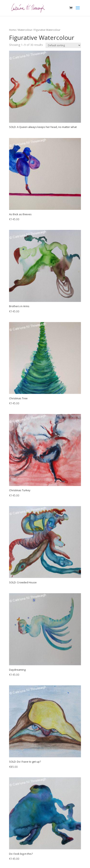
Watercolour (25, 30)
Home (12, 30)
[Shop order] (63, 45)
